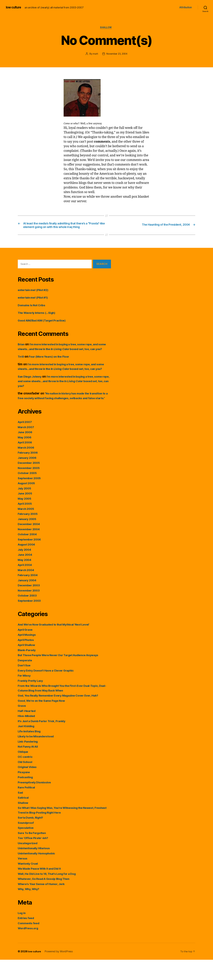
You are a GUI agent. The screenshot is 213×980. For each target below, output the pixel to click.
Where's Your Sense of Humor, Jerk (44, 904)
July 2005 (25, 509)
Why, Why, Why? (30, 909)
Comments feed (30, 943)
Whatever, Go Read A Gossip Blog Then (47, 899)
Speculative (27, 848)
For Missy (25, 696)
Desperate (26, 680)
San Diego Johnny (31, 392)
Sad (21, 813)
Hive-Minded (27, 736)
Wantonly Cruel (29, 884)
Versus (23, 879)
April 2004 (26, 585)
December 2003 (30, 606)
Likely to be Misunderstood (38, 757)
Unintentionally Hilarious (36, 869)
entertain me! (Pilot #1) (35, 304)
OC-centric (26, 777)
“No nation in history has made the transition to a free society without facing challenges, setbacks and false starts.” (64, 414)
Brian (22, 351)
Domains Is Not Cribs (33, 312)
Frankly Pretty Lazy (32, 701)
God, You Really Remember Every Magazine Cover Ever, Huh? (63, 716)
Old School (26, 782)
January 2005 (28, 539)
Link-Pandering (29, 762)
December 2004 (30, 544)
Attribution (186, 7)
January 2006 (28, 478)
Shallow (107, 28)
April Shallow (28, 665)
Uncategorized (29, 863)
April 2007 (26, 442)
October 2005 (28, 493)
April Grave (26, 650)
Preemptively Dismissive (36, 803)
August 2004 (28, 565)
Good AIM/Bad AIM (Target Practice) (45, 327)
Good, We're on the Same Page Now (44, 721)
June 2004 (26, 575)
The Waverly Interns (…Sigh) (39, 319)
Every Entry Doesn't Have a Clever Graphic (49, 691)
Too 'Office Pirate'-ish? (35, 858)
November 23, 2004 (117, 54)
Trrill (21, 368)
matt (95, 54)
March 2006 (27, 468)
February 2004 (29, 595)
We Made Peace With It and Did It (42, 889)
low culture (15, 7)
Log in (22, 933)
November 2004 (30, 549)
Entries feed (27, 938)
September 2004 (30, 560)
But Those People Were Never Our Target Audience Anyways (63, 675)
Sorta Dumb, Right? (32, 838)
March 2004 (27, 590)
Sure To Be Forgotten (33, 853)
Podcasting (26, 798)
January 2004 (28, 600)
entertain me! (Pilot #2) (35, 296)
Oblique (24, 772)
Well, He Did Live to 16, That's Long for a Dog (51, 894)
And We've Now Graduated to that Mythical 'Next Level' (58, 645)
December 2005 (30, 483)
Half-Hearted (28, 731)
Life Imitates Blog (31, 751)
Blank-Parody (28, 670)
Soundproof (26, 843)
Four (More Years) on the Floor (52, 368)
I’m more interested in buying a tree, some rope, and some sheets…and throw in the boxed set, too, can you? (63, 355)
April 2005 (26, 524)
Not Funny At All (29, 767)
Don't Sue (25, 686)
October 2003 (28, 616)
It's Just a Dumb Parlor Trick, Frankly (45, 741)
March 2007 (27, 447)
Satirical (24, 818)
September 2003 (30, 621)
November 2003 (30, 611)
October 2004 (28, 555)
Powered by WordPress (60, 972)
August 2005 (28, 504)
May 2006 (25, 458)
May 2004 (25, 580)
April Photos (27, 660)
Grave (22, 726)
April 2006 (26, 463)
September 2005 (30, 498)
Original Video (28, 787)
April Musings (28, 655)
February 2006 (29, 473)
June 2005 (26, 514)
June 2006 (26, 452)
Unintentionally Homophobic (39, 874)
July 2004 (25, 570)
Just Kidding (27, 746)
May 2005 (25, 519)
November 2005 (30, 488)
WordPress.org (29, 949)
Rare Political (27, 808)
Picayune (24, 792)
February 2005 (29, 534)
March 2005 (27, 529)
